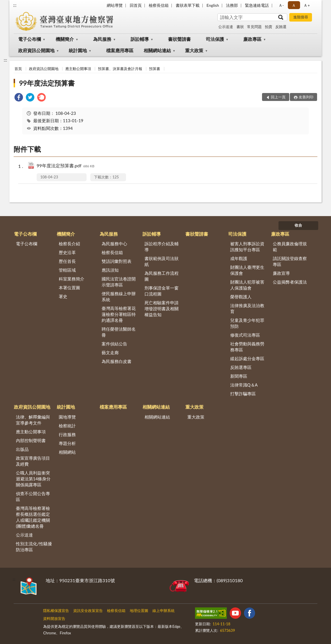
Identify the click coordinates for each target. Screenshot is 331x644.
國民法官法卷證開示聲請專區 (119, 282)
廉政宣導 (281, 273)
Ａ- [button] (281, 5)
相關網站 (67, 452)
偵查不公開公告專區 (33, 496)
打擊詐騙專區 (243, 394)
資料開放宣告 (54, 618)
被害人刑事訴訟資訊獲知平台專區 (247, 247)
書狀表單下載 (188, 5)
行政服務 (67, 434)
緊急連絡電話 (257, 5)
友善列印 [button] (306, 97)
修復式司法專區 (245, 335)
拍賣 (269, 27)
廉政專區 (252, 39)
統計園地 (78, 50)
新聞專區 (239, 376)
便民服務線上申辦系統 (119, 296)
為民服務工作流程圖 (162, 276)
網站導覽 (115, 5)
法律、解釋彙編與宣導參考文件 (33, 420)
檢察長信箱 (159, 5)
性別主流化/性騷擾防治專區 (34, 547)
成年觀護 (239, 258)
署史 (63, 296)
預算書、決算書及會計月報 (120, 69)
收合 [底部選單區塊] (298, 225)
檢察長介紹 (69, 244)
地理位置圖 (139, 611)
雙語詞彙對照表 (117, 261)
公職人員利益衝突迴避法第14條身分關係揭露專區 (33, 479)
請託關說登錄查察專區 (290, 261)
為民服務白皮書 (117, 361)
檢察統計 (67, 426)
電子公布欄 (30, 39)
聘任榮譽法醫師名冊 (119, 332)
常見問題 (254, 27)
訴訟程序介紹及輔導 (162, 247)
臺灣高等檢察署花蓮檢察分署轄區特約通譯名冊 (119, 314)
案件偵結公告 (114, 344)
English (213, 5)
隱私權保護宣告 (56, 611)
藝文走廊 (110, 352)
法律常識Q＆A (244, 385)
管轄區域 (67, 270)
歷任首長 (67, 261)
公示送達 (226, 27)
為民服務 (102, 39)
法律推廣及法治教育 (247, 308)
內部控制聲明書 (31, 440)
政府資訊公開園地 (36, 50)
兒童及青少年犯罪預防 (247, 323)
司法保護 (215, 39)
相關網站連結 (157, 50)
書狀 (240, 27)
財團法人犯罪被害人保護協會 (247, 285)
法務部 (232, 5)
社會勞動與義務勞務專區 (247, 347)
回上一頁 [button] (278, 97)
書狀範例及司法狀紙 (162, 261)
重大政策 (194, 50)
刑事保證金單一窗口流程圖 (162, 291)
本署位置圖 (69, 288)
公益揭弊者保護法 (290, 282)
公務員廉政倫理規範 (290, 247)
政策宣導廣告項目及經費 (33, 461)
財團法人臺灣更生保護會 (247, 270)
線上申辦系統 (164, 611)
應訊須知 (110, 270)
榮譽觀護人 (241, 297)
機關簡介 (65, 39)
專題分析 (67, 443)
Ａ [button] (294, 5)
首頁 (18, 69)
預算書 (155, 69)
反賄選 (281, 27)
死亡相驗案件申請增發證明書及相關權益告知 (162, 309)
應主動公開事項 (78, 69)
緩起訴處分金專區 (247, 358)
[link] (19, 98)
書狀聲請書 (179, 39)
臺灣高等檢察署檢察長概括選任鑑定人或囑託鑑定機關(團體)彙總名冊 (33, 517)
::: (15, 5)
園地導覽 (67, 417)
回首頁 (136, 5)
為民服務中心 (114, 244)
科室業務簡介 (72, 279)
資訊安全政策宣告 (88, 611)
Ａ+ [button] (307, 5)
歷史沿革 (67, 252)
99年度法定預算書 (47, 83)
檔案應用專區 (120, 50)
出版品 (22, 449)
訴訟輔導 (140, 39)
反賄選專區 (241, 367)
